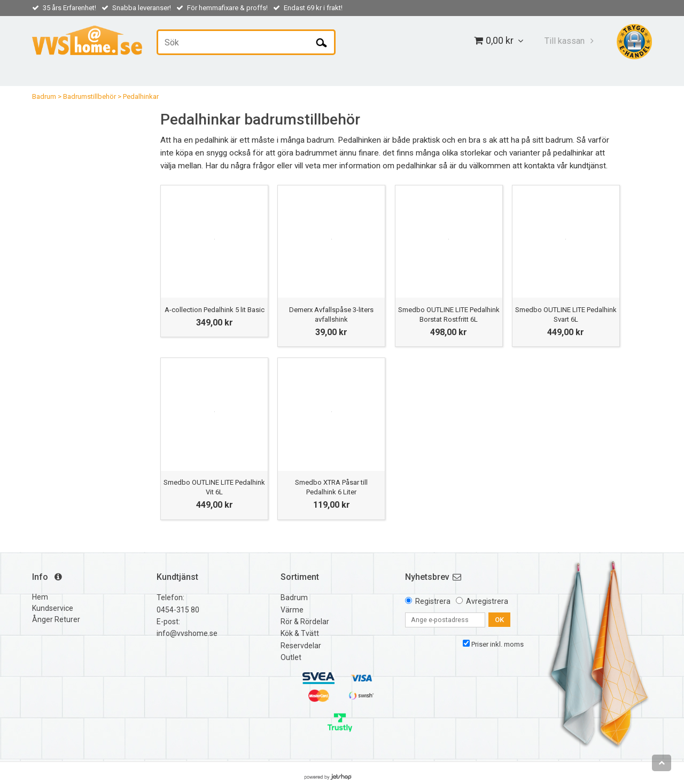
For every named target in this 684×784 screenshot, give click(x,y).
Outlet (291, 657)
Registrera (433, 601)
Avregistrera (487, 601)
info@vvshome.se (187, 633)
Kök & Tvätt (300, 633)
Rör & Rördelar (305, 622)
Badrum (44, 96)
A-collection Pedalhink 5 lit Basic (215, 310)
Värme (292, 610)
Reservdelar (301, 646)
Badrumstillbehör (90, 96)
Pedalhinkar (141, 96)
